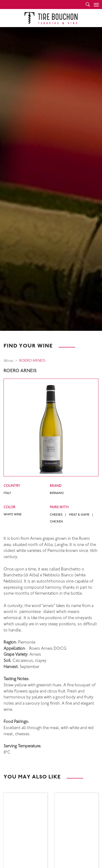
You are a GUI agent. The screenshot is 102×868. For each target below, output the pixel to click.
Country (12, 486)
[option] (51, 179)
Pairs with (59, 507)
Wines (9, 361)
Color (9, 507)
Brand (56, 486)
